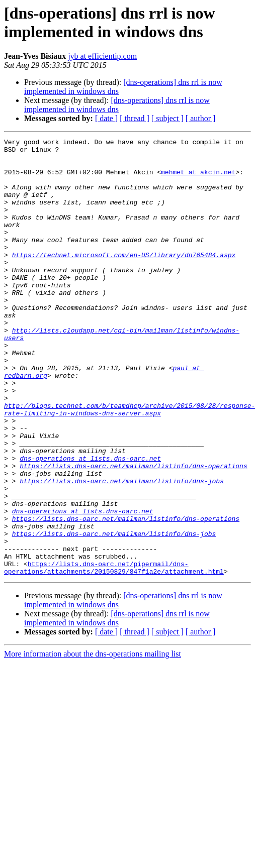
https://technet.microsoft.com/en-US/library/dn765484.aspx (124, 279)
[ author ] (201, 118)
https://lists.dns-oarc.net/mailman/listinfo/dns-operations (133, 532)
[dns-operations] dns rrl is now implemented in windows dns (117, 105)
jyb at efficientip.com (102, 56)
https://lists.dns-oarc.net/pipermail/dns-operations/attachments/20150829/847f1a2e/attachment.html (114, 654)
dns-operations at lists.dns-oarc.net (90, 523)
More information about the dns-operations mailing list (93, 741)
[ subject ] (167, 118)
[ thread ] (135, 118)
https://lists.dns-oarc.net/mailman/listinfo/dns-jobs (122, 550)
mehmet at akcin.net (198, 179)
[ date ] (106, 118)
